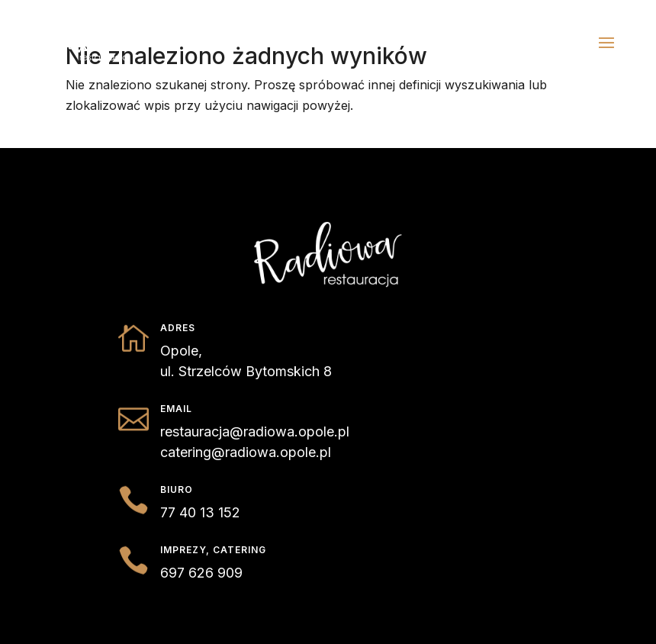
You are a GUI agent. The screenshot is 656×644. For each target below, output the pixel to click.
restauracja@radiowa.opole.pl (255, 431)
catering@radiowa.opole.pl (246, 452)
